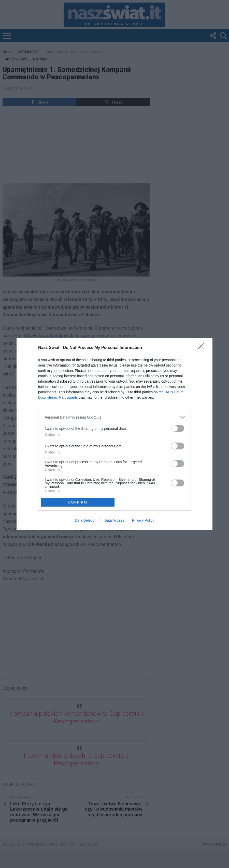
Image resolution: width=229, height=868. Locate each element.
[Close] (203, 348)
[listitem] (114, 417)
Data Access (114, 520)
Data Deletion (86, 520)
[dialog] (114, 434)
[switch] (178, 428)
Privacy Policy (143, 520)
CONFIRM (78, 502)
